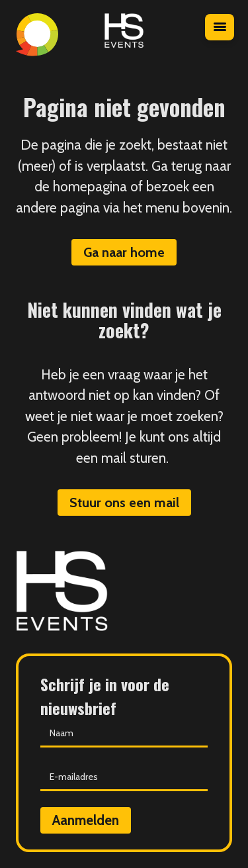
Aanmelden (86, 820)
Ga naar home (124, 252)
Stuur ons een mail (124, 503)
